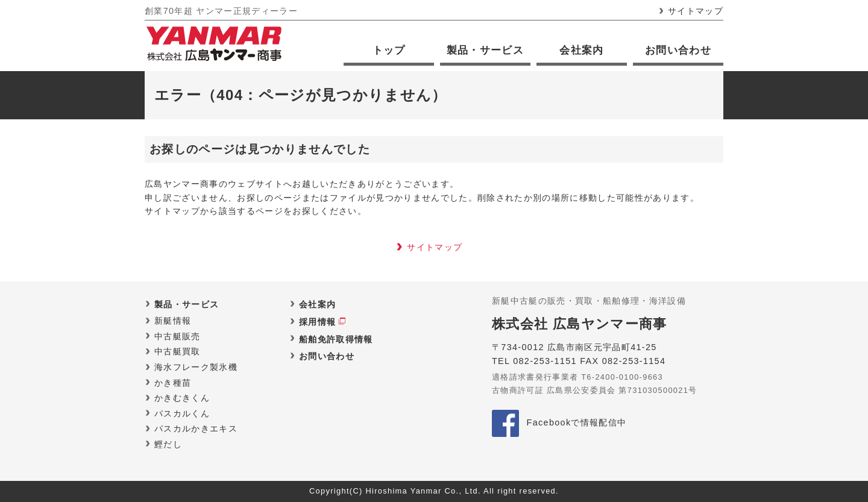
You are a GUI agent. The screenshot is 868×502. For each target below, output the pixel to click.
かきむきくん (182, 398)
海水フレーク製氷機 (196, 367)
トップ (389, 50)
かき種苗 (173, 383)
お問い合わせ (678, 50)
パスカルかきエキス (196, 428)
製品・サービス (485, 50)
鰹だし (168, 444)
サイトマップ (696, 11)
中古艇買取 (178, 351)
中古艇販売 (178, 336)
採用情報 (317, 322)
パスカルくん (182, 413)
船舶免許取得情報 (336, 339)
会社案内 (581, 50)
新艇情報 (173, 321)
